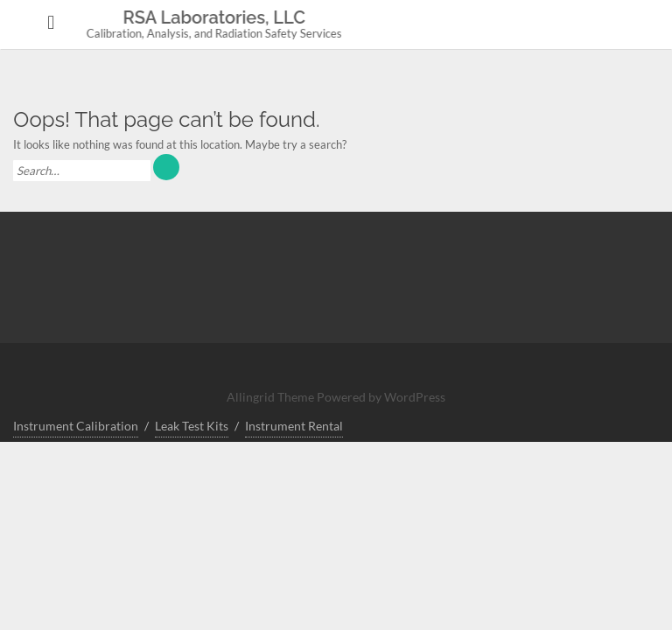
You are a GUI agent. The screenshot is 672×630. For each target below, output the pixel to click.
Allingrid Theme (272, 397)
